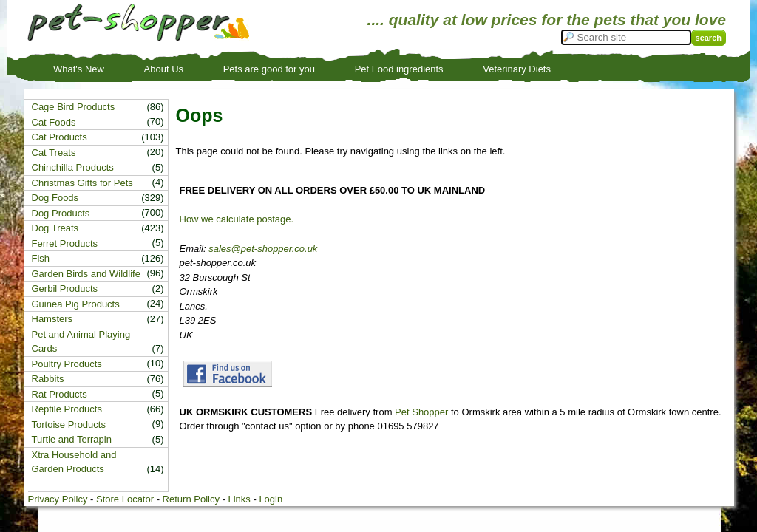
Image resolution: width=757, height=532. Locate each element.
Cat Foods (54, 122)
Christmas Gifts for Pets (82, 183)
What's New (79, 69)
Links (239, 499)
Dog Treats (55, 228)
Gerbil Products (65, 289)
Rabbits (48, 379)
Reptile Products (67, 409)
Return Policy (191, 499)
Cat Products (60, 137)
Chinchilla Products (73, 167)
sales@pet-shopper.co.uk (263, 249)
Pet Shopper (421, 412)
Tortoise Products (69, 424)
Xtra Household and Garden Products (74, 462)
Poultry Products (67, 364)
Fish (41, 258)
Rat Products (60, 394)
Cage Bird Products (74, 107)
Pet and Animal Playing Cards (81, 342)
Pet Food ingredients (399, 69)
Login (271, 499)
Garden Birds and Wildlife (86, 274)
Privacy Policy (58, 499)
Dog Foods (55, 198)
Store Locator (125, 499)
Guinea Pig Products (76, 304)
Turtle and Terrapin (72, 439)
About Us (164, 69)
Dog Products (61, 213)
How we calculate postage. (237, 219)
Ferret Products (65, 243)
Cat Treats (54, 153)
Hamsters (52, 319)
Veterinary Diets (517, 69)
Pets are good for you (269, 69)
